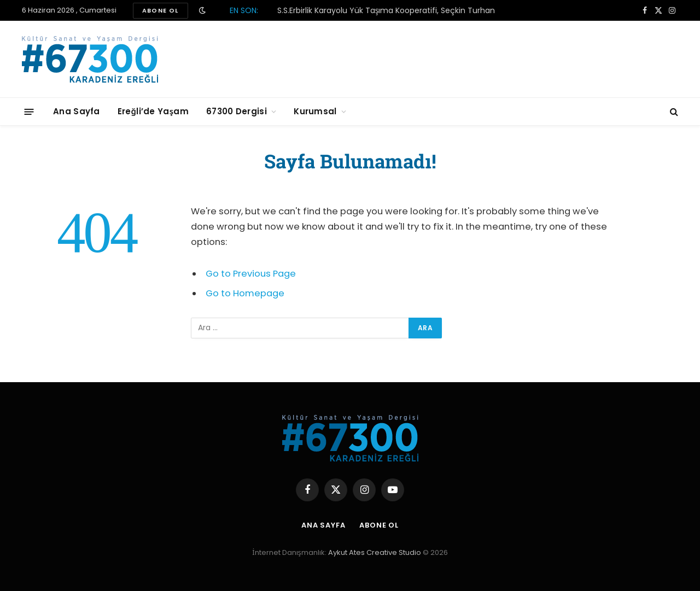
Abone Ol (379, 525)
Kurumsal (315, 111)
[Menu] (29, 111)
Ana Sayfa (77, 111)
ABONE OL (161, 10)
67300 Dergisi (237, 111)
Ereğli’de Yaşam (153, 111)
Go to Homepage (245, 293)
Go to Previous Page (251, 274)
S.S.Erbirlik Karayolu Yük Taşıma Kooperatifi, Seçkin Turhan (386, 10)
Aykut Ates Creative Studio (375, 552)
